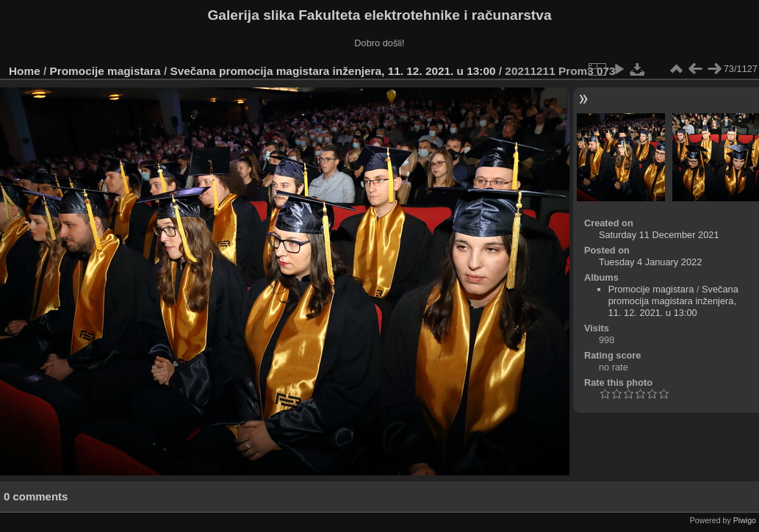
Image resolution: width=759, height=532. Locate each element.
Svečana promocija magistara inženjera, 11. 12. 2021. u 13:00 (332, 71)
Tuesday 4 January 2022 (650, 262)
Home (25, 71)
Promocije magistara (105, 71)
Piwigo (745, 520)
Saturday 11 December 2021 (659, 235)
